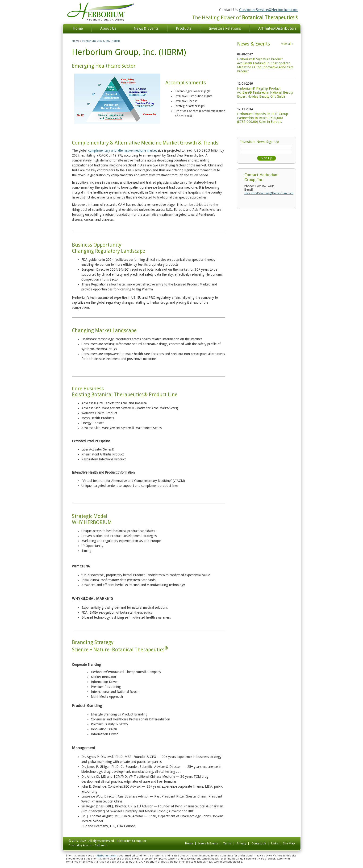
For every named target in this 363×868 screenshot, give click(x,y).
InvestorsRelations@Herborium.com (269, 193)
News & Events (146, 28)
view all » (287, 44)
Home (78, 28)
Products (184, 28)
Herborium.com (107, 856)
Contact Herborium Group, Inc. (261, 177)
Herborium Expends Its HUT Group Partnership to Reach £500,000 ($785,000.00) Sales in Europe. (263, 118)
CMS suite (101, 845)
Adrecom (89, 845)
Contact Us (259, 843)
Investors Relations (225, 28)
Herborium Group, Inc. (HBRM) (101, 41)
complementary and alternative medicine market (123, 150)
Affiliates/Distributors (277, 28)
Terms (227, 843)
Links (275, 843)
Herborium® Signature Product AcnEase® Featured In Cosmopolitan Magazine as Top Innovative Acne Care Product (265, 65)
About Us (108, 28)
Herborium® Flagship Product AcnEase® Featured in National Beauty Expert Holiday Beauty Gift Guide (265, 92)
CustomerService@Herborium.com (269, 10)
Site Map (289, 843)
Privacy (242, 843)
